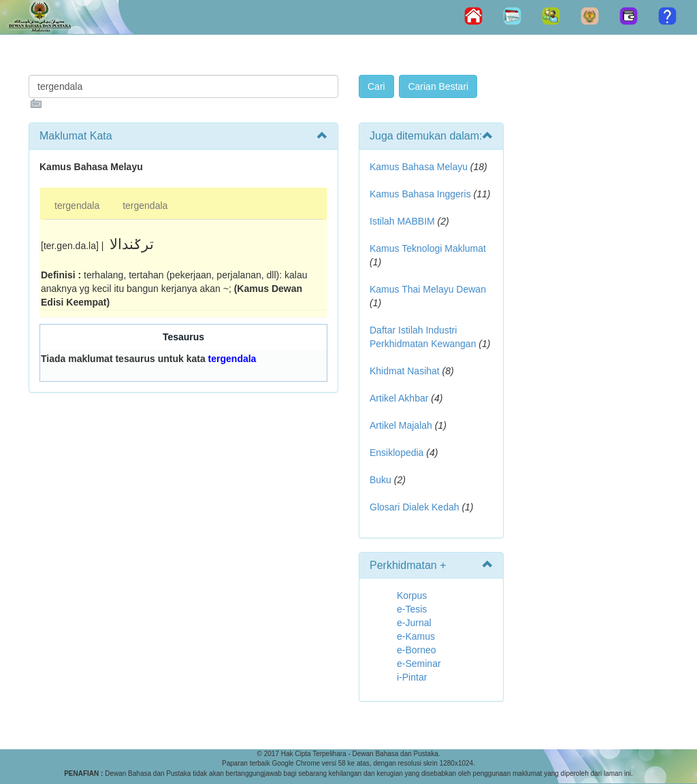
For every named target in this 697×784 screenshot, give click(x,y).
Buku (380, 480)
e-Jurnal (414, 623)
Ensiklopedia (396, 453)
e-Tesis (412, 609)
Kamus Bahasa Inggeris (420, 194)
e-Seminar (419, 664)
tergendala (77, 206)
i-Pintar (412, 677)
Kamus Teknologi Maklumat (428, 248)
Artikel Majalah (401, 425)
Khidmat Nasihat (405, 371)
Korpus (412, 595)
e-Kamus (416, 636)
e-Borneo (417, 650)
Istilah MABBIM (402, 221)
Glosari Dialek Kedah (415, 507)
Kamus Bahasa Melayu (420, 167)
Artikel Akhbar (399, 398)
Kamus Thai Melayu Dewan (428, 289)
